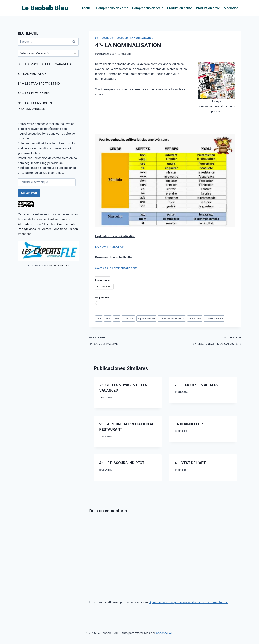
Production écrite (180, 8)
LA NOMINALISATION (142, 38)
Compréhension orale (148, 8)
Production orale (208, 8)
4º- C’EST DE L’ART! (191, 463)
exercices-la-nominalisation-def (116, 268)
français (128, 318)
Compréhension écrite (112, 8)
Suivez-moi (29, 193)
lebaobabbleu (107, 54)
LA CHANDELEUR (189, 424)
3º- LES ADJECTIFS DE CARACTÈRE (205, 340)
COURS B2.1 (108, 38)
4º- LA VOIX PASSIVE (126, 340)
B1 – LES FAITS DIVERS (34, 93)
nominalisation (214, 318)
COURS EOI (123, 38)
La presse (195, 318)
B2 (108, 318)
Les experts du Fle (59, 265)
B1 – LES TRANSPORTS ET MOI (39, 84)
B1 (99, 318)
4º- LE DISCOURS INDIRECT (122, 463)
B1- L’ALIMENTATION (32, 74)
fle (117, 318)
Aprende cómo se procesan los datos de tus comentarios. (189, 602)
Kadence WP (165, 633)
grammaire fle (146, 318)
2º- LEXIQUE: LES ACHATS (196, 385)
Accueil (87, 8)
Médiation (231, 8)
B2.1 (97, 38)
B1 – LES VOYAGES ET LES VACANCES (44, 64)
